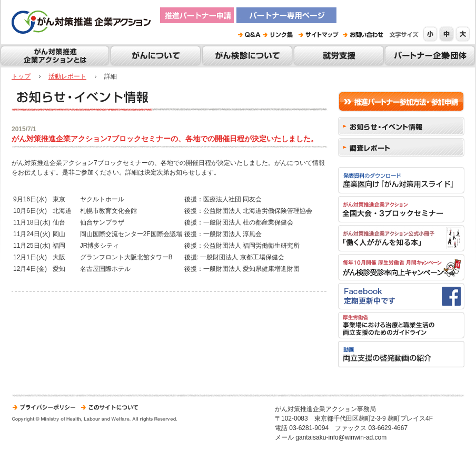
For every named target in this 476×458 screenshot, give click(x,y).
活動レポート (67, 76)
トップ (21, 76)
